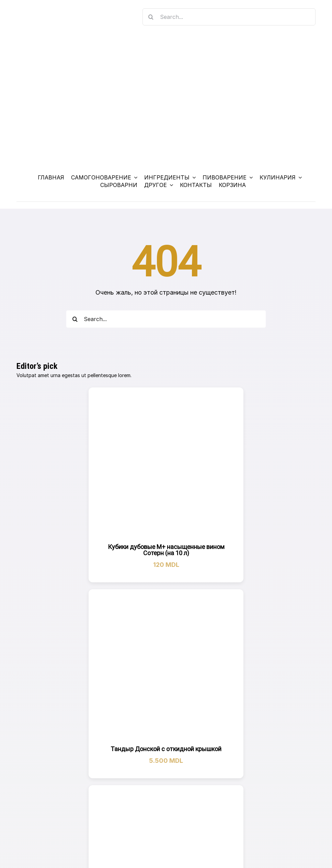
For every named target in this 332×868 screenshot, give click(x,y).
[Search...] (229, 17)
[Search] (151, 17)
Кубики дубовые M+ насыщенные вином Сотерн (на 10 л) (166, 550)
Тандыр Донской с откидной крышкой (166, 749)
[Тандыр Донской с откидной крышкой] (166, 667)
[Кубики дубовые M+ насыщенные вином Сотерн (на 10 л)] (166, 465)
